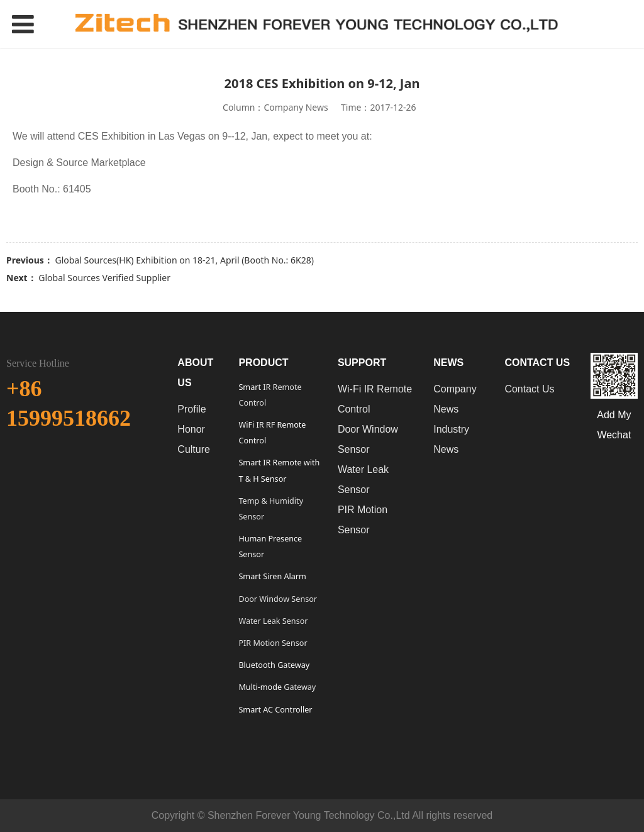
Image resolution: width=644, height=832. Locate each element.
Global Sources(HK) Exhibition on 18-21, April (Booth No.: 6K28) (184, 260)
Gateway (299, 687)
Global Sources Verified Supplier (104, 278)
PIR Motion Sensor (273, 643)
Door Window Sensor (278, 599)
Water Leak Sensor (273, 621)
